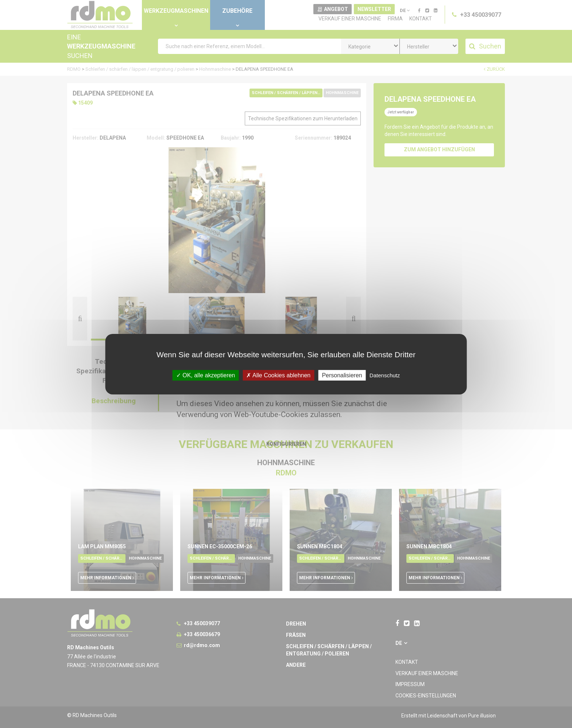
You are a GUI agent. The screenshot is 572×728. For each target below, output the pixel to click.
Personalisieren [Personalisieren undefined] (342, 375)
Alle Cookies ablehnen (278, 375)
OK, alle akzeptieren (206, 375)
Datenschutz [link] (385, 375)
